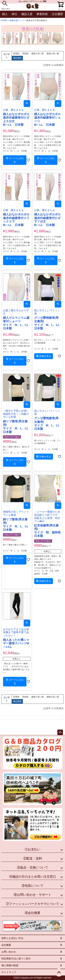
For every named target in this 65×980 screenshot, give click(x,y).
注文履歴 (57, 14)
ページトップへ (60, 732)
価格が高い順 (53, 54)
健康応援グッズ (17, 20)
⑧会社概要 (33, 913)
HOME (4, 20)
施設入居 (27, 14)
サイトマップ (9, 972)
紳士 (15, 14)
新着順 (16, 54)
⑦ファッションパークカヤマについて (33, 904)
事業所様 (42, 14)
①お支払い (33, 849)
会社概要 (6, 945)
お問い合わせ (9, 952)
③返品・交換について (33, 868)
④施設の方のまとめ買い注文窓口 (33, 877)
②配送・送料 (33, 858)
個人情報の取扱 (10, 965)
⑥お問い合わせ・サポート (33, 895)
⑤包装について (33, 886)
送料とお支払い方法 (12, 938)
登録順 (25, 54)
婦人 (5, 14)
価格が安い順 (37, 54)
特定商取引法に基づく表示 (16, 959)
